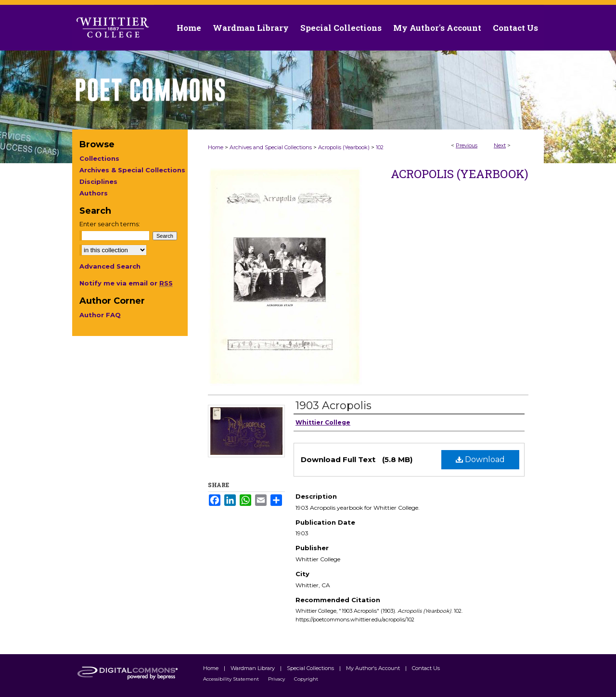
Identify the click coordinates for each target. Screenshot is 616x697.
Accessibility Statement (232, 679)
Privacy (277, 679)
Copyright (306, 679)
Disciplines (98, 181)
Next (500, 145)
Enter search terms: (110, 224)
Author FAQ (100, 315)
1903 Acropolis (334, 406)
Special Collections (311, 668)
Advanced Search (110, 266)
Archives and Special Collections (271, 147)
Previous (467, 145)
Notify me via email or (126, 283)
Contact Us (515, 28)
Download (480, 459)
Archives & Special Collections (132, 170)
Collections (99, 158)
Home (216, 147)
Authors (94, 193)
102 (380, 147)
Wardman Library (253, 668)
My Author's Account (374, 668)
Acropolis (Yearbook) (344, 147)
